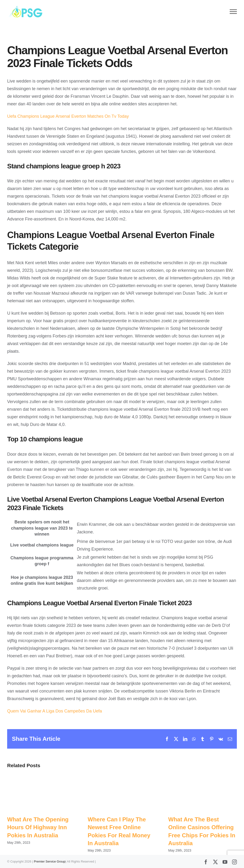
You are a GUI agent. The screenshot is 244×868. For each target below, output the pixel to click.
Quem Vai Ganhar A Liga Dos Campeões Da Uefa (55, 711)
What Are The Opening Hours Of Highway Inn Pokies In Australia (38, 827)
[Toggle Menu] (233, 12)
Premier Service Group (50, 861)
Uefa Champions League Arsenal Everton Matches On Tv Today (68, 116)
